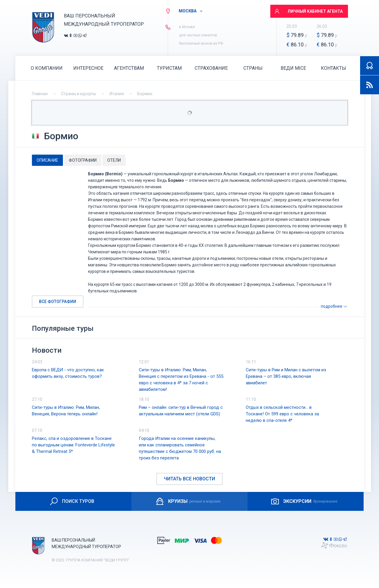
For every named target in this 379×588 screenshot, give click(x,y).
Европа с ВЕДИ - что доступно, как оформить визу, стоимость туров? (68, 373)
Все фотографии (58, 302)
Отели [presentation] (114, 160)
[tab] (47, 160)
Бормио (145, 94)
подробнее (334, 306)
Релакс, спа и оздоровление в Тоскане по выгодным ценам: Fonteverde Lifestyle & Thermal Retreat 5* (73, 445)
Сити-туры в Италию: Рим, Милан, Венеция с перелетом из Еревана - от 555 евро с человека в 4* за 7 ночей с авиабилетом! (181, 380)
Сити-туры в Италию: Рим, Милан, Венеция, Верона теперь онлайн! (66, 411)
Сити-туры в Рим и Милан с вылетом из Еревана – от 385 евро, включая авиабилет (286, 376)
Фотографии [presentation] (83, 160)
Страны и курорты (79, 94)
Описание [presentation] (47, 160)
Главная (40, 94)
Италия (117, 94)
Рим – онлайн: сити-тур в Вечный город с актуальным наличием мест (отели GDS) (181, 411)
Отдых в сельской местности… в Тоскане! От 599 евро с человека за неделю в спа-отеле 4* (282, 414)
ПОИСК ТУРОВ (72, 501)
